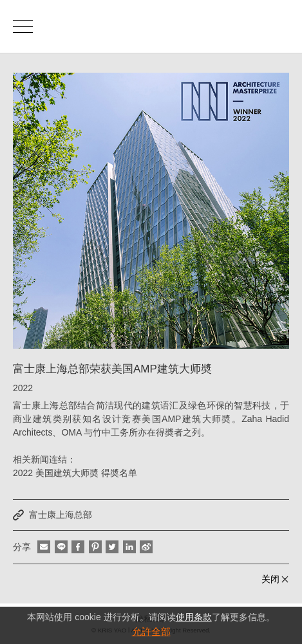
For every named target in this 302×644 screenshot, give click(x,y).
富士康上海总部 (61, 515)
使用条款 (194, 617)
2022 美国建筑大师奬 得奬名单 (75, 473)
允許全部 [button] (151, 631)
